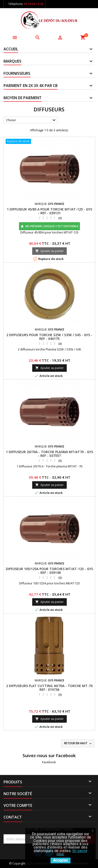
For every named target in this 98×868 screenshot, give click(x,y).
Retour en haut (78, 743)
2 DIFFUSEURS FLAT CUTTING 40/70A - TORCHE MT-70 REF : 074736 (49, 688)
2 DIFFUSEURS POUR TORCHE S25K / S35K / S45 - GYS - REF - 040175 (49, 337)
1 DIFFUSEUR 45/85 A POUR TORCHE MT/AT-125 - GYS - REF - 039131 (49, 211)
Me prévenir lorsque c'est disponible (49, 226)
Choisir (31, 120)
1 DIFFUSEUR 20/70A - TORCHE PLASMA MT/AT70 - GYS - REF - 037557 (49, 454)
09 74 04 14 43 (34, 4)
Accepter (61, 860)
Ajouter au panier (49, 251)
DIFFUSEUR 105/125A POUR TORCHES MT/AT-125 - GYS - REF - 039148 (49, 571)
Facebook (49, 762)
